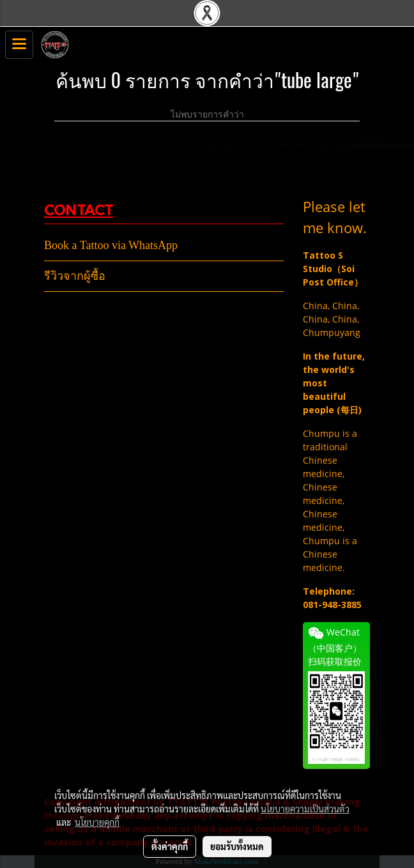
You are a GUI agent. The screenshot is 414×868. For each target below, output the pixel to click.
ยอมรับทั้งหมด (237, 846)
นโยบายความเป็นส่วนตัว (305, 809)
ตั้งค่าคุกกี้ (170, 846)
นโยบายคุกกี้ (97, 822)
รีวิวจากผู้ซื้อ (75, 276)
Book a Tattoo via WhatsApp (111, 245)
